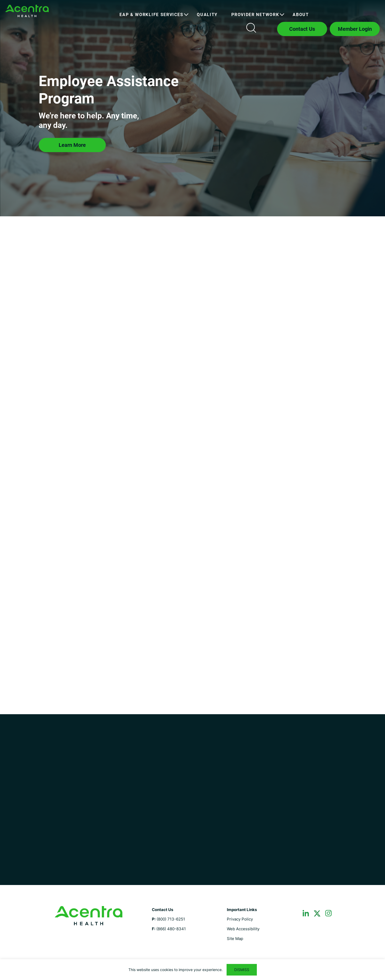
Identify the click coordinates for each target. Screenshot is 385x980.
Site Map (235, 939)
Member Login (355, 29)
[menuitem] (151, 15)
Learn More (72, 145)
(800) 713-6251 (171, 919)
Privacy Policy (240, 919)
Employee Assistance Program (27, 11)
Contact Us (302, 29)
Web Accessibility (243, 929)
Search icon (251, 28)
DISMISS (242, 970)
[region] (192, 970)
